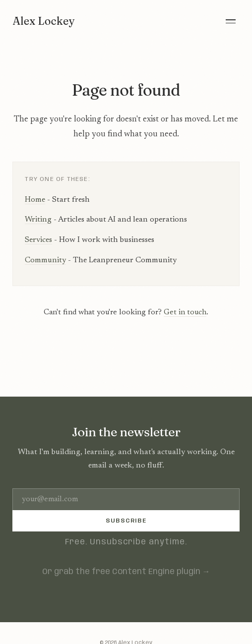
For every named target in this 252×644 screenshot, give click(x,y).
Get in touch (185, 313)
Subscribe (126, 521)
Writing (38, 220)
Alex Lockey (43, 21)
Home (35, 200)
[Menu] (231, 21)
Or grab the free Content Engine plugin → (126, 572)
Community (45, 260)
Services (38, 240)
